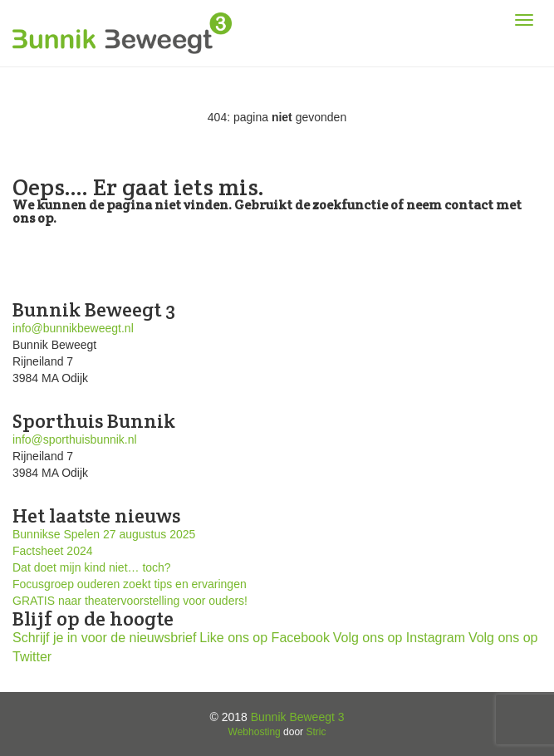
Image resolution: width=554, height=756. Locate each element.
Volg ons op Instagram (399, 638)
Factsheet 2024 (53, 551)
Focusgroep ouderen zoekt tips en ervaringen (130, 584)
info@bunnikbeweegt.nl (73, 328)
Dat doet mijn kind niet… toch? (92, 567)
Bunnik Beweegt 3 (298, 717)
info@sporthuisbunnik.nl (75, 439)
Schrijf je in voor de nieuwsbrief (104, 638)
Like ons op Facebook (265, 638)
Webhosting (255, 732)
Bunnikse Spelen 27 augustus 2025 (104, 534)
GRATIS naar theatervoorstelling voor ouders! (130, 601)
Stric (316, 732)
